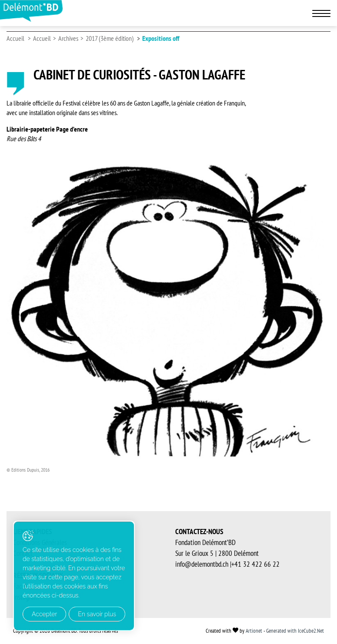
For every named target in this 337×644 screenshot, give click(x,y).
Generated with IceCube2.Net (295, 631)
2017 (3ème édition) (110, 38)
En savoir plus (97, 614)
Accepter (44, 614)
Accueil (15, 38)
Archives (68, 38)
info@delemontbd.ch (202, 564)
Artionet (254, 631)
